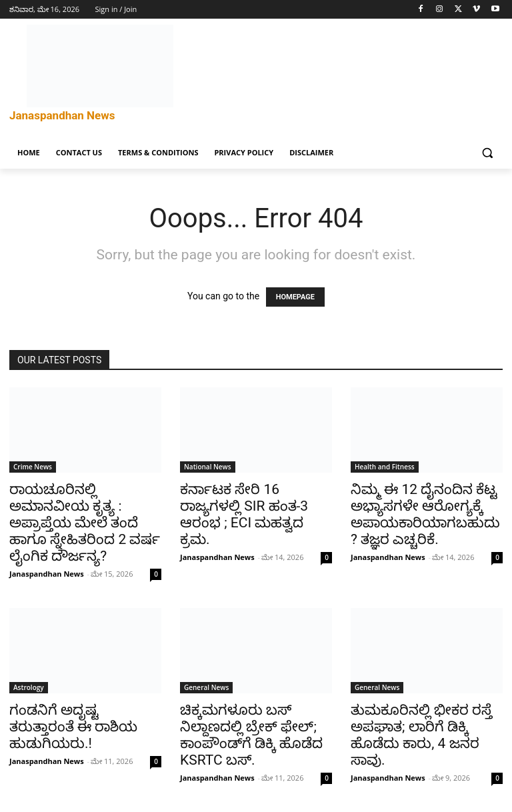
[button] (487, 153)
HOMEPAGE (295, 297)
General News (206, 687)
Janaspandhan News (47, 574)
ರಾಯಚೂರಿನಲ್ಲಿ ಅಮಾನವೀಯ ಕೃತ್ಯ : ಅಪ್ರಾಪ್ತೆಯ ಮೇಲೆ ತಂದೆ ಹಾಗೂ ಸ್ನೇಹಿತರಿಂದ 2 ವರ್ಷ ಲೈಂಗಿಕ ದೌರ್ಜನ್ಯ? (85, 523)
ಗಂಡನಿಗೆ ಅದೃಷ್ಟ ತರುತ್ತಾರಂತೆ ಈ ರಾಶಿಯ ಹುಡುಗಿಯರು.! (73, 727)
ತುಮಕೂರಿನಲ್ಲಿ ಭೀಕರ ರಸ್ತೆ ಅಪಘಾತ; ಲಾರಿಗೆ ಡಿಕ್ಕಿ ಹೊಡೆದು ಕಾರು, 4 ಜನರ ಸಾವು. (421, 735)
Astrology (29, 687)
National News (208, 467)
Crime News (33, 467)
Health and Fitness (385, 467)
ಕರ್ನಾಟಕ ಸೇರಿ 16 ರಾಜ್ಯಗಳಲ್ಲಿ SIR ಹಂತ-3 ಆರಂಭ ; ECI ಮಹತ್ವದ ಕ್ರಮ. (244, 514)
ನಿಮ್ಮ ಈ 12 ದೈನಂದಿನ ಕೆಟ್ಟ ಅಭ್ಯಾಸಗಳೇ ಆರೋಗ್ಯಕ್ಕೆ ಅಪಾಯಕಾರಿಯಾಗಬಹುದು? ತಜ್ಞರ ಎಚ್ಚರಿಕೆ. (425, 514)
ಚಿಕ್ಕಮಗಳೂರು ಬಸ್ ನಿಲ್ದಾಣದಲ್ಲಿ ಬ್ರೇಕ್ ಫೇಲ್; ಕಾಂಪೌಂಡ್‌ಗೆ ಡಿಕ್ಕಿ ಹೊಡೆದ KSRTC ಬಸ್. (251, 735)
